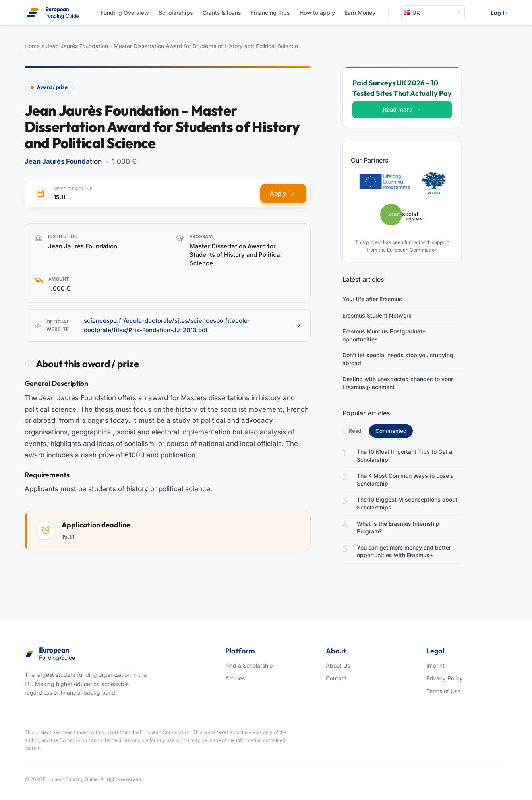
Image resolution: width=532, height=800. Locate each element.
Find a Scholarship (249, 665)
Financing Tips (270, 13)
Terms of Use (443, 691)
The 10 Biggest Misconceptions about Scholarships (407, 503)
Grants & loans (222, 13)
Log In (499, 13)
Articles (235, 678)
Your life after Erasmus (372, 299)
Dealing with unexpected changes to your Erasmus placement (398, 383)
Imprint (435, 665)
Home (32, 46)
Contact (336, 678)
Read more (402, 109)
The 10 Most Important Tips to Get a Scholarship (404, 456)
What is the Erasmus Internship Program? (398, 528)
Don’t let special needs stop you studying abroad (398, 359)
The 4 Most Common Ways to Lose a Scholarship (405, 479)
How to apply (317, 13)
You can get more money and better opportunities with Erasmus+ (404, 551)
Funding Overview (125, 13)
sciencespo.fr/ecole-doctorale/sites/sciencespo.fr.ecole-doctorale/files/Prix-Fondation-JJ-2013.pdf (192, 325)
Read (355, 431)
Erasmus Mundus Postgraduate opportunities (384, 335)
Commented (394, 430)
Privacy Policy (445, 678)
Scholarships (176, 13)
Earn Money (360, 13)
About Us (338, 665)
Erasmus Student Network (377, 315)
